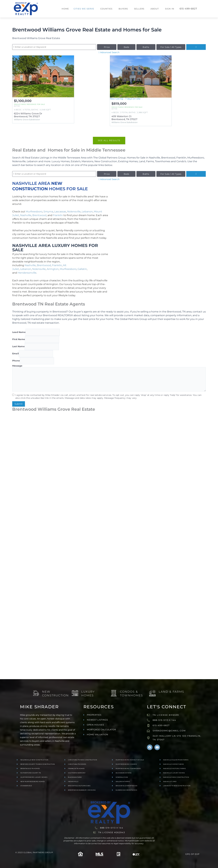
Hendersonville (27, 273)
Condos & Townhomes (131, 693)
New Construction (55, 693)
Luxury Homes (88, 693)
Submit (19, 404)
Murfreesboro (34, 212)
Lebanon (87, 212)
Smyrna (48, 212)
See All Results (109, 140)
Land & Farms (171, 692)
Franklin (58, 215)
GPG (188, 854)
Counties (106, 9)
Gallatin (82, 269)
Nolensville (74, 212)
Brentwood (39, 215)
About (155, 9)
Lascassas (60, 212)
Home (65, 9)
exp (197, 854)
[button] (85, 9)
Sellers (139, 9)
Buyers (123, 9)
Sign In (170, 9)
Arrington (53, 269)
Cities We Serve (84, 9)
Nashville (26, 215)
